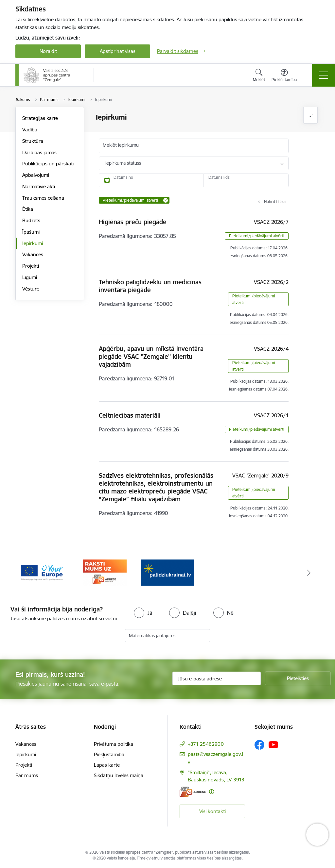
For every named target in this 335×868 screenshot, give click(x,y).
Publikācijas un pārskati (48, 164)
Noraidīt (48, 51)
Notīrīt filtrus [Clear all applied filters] (275, 201)
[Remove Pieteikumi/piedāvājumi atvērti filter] (166, 200)
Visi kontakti (212, 811)
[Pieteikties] (298, 678)
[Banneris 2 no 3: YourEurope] (105, 572)
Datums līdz (219, 177)
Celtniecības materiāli (130, 415)
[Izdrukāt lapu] (310, 115)
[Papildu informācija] (212, 792)
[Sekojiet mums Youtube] (273, 744)
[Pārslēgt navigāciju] (324, 75)
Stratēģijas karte (40, 118)
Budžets (31, 220)
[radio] (143, 613)
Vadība (30, 130)
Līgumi (30, 277)
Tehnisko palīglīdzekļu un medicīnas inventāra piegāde (150, 286)
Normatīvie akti (39, 186)
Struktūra (33, 141)
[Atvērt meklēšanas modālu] (259, 76)
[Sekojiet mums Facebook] (259, 745)
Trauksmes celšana (43, 198)
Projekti (31, 266)
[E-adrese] (193, 792)
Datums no (123, 177)
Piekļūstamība (109, 754)
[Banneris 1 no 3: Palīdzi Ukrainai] (42, 572)
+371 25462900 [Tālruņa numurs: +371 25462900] (206, 744)
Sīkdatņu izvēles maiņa (119, 775)
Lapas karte (107, 765)
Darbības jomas (39, 152)
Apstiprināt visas (118, 51)
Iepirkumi (33, 243)
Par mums (27, 775)
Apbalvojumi (36, 175)
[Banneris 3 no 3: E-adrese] (167, 572)
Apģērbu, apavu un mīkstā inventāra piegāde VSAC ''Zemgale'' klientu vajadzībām (151, 357)
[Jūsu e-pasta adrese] (217, 678)
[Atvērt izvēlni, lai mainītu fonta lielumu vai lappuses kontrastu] (284, 76)
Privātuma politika (114, 744)
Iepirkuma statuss (123, 163)
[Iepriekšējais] (26, 573)
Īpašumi (31, 232)
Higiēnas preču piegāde (133, 222)
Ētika (28, 209)
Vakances (33, 254)
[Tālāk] (309, 573)
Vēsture (31, 289)
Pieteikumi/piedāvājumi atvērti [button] (257, 236)
